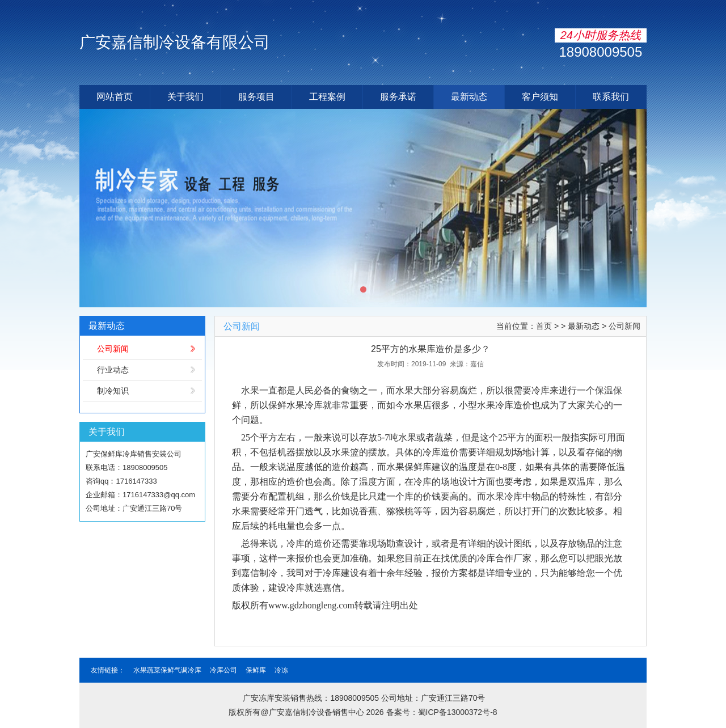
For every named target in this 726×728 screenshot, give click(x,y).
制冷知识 (113, 391)
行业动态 (113, 370)
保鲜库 (256, 670)
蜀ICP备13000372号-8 (458, 712)
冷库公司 (223, 670)
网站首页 (115, 97)
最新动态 (469, 97)
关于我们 (185, 97)
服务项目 (256, 97)
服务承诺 (398, 97)
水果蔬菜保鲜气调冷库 (167, 670)
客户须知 (540, 97)
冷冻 (281, 670)
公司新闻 (113, 349)
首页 (544, 326)
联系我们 (611, 97)
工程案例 (327, 97)
